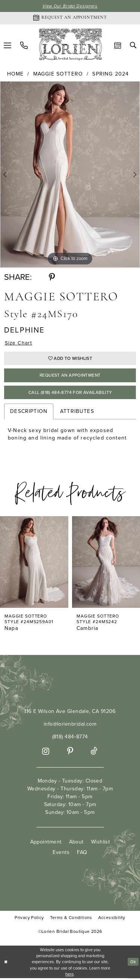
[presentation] (34, 564)
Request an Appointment (70, 376)
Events (61, 854)
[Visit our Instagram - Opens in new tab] (46, 753)
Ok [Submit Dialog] (133, 964)
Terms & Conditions (71, 919)
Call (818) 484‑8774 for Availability (70, 394)
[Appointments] (70, 18)
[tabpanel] (70, 175)
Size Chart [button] (19, 343)
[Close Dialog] (6, 964)
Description (29, 413)
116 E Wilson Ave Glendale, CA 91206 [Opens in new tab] (70, 713)
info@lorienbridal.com (70, 725)
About (76, 843)
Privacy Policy (29, 919)
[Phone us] (24, 46)
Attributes (77, 413)
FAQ (82, 854)
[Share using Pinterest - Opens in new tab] (52, 278)
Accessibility (112, 919)
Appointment (46, 843)
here (69, 976)
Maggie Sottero (58, 74)
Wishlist (101, 843)
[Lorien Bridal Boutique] (70, 46)
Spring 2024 (111, 74)
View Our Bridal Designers (70, 6)
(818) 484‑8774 (70, 738)
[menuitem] (24, 46)
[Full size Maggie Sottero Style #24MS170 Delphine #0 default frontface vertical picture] (70, 175)
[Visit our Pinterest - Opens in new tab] (70, 753)
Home (15, 74)
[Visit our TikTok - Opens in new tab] (94, 753)
